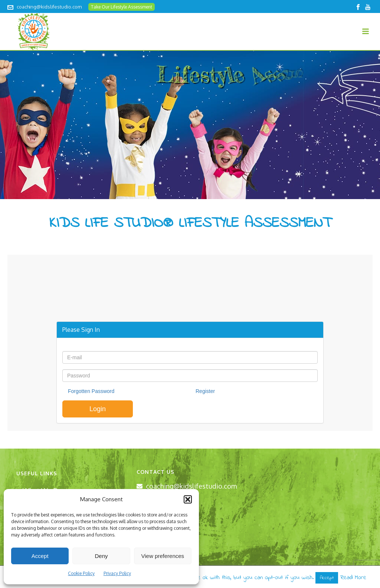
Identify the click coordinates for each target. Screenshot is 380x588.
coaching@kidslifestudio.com (49, 7)
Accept (40, 556)
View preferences (163, 556)
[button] (188, 499)
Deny (101, 556)
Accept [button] (327, 578)
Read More (353, 578)
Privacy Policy (117, 573)
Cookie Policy (81, 573)
